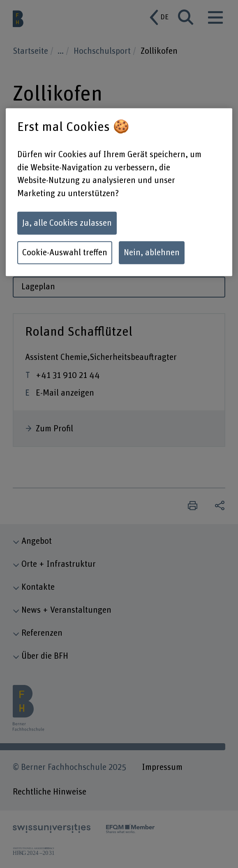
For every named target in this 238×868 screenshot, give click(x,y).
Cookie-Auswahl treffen (65, 252)
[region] (119, 192)
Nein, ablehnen (152, 252)
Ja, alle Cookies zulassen (67, 223)
